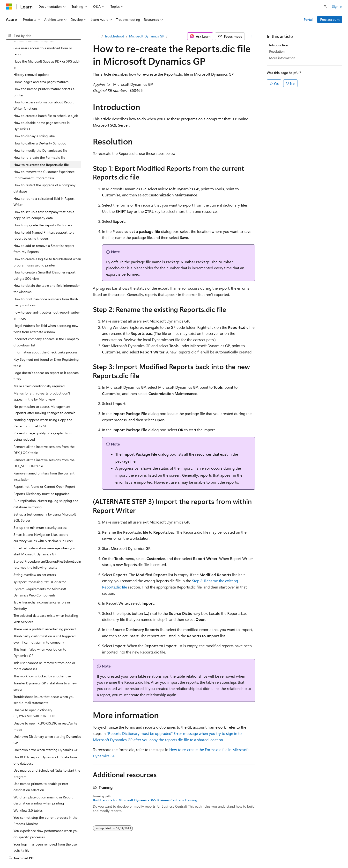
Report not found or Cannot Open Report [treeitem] (44, 456)
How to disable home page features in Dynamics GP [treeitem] (42, 95)
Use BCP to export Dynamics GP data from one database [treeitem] (45, 729)
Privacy (250, 853)
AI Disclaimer (160, 853)
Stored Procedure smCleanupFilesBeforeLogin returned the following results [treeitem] (47, 534)
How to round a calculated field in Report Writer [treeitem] (44, 171)
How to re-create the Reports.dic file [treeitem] (41, 134)
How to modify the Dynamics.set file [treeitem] (40, 119)
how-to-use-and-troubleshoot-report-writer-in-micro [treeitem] (47, 284)
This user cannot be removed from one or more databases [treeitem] (44, 635)
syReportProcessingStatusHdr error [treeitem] (40, 551)
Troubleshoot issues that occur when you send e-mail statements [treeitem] (44, 669)
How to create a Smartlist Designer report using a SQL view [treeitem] (44, 244)
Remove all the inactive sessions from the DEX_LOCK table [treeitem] (44, 419)
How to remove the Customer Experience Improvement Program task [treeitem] (44, 144)
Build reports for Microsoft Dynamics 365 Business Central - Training (145, 800)
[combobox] (44, 36)
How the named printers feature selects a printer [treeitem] (44, 61)
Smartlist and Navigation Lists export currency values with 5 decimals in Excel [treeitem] (43, 507)
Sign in (337, 6)
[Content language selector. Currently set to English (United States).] (28, 853)
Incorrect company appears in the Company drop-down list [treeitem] (46, 311)
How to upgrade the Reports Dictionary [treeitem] (43, 194)
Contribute (230, 853)
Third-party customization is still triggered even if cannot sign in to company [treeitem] (44, 608)
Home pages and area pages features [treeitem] (41, 51)
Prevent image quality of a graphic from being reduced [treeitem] (43, 405)
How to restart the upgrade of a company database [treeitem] (44, 157)
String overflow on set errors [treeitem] (35, 544)
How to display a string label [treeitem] (34, 105)
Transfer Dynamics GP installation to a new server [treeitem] (45, 655)
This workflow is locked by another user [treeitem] (43, 645)
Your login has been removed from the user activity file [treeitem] (46, 816)
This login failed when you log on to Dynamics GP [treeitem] (40, 621)
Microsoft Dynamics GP (147, 36)
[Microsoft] (9, 7)
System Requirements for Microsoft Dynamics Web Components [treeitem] (40, 561)
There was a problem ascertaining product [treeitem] (45, 598)
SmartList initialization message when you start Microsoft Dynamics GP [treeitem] (44, 520)
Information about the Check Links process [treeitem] (45, 321)
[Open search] (325, 7)
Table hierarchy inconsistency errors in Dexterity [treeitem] (42, 574)
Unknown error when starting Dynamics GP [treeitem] (46, 719)
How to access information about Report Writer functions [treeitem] (44, 74)
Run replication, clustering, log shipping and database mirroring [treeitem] (46, 473)
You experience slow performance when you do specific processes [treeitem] (46, 803)
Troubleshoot (114, 36)
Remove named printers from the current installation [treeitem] (44, 445)
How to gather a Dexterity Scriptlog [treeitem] (40, 112)
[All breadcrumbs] (97, 36)
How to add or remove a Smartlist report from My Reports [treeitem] (44, 218)
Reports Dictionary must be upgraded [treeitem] (41, 463)
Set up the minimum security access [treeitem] (40, 497)
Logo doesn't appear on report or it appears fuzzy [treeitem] (46, 345)
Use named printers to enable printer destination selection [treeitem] (41, 756)
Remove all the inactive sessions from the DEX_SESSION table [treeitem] (44, 432)
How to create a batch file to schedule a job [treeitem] (46, 85)
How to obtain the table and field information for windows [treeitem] (47, 258)
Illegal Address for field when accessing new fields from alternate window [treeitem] (46, 298)
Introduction (279, 45)
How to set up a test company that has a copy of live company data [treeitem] (44, 184)
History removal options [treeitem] (31, 44)
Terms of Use (274, 853)
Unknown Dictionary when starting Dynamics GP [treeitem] (47, 709)
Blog (210, 853)
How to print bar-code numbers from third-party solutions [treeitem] (46, 271)
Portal (308, 19)
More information (282, 58)
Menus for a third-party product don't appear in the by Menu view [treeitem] (42, 365)
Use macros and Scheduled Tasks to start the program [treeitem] (47, 742)
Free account (330, 19)
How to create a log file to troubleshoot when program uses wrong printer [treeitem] (47, 231)
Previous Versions (188, 853)
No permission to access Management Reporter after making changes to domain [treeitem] (44, 379)
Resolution (277, 51)
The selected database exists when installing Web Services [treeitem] (46, 588)
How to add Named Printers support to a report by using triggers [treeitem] (44, 204)
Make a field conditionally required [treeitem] (39, 355)
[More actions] (251, 36)
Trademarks (298, 853)
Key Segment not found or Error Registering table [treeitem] (46, 332)
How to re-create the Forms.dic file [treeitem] (39, 126)
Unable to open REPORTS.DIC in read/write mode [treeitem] (45, 695)
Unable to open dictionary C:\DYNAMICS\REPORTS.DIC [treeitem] (35, 682)
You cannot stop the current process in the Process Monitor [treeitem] (45, 790)
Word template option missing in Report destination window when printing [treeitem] (43, 769)
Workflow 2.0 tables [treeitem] (28, 779)
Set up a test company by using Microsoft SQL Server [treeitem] (45, 486)
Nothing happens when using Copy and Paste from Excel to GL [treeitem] (43, 392)
